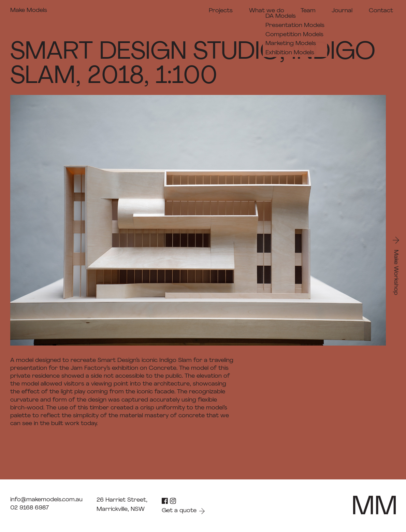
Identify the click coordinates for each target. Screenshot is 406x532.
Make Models (29, 10)
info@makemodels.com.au (46, 500)
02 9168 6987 (30, 508)
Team (308, 11)
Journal (342, 11)
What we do (267, 11)
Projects (221, 11)
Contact (381, 11)
